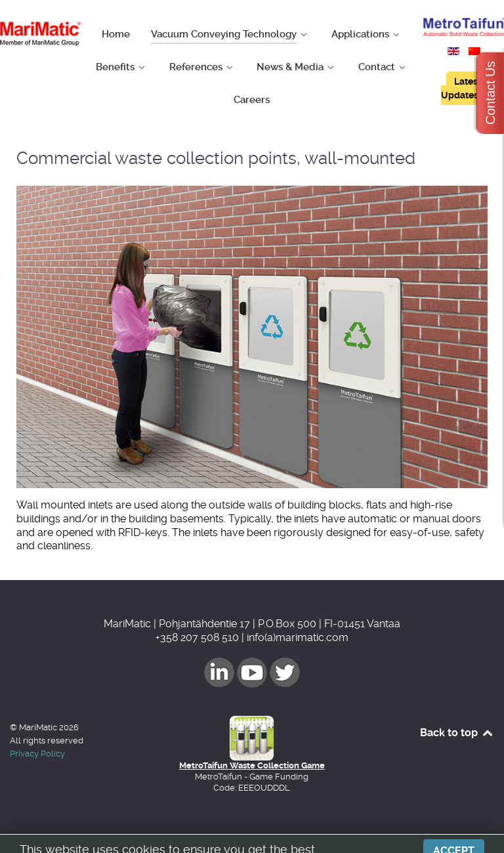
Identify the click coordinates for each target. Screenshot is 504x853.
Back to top (457, 733)
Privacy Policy (37, 754)
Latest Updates (461, 88)
